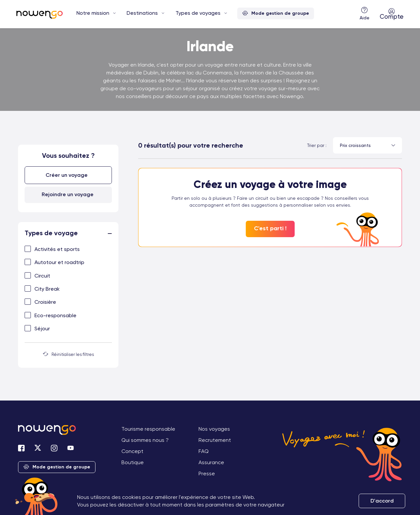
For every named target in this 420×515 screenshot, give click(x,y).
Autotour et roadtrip (59, 261)
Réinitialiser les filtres (68, 353)
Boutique (133, 461)
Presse (207, 472)
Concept (132, 450)
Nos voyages (214, 428)
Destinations (142, 13)
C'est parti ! (270, 228)
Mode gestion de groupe (276, 14)
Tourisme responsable (148, 428)
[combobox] (367, 145)
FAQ (204, 450)
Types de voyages (198, 13)
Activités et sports (57, 248)
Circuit (42, 274)
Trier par (316, 145)
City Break (47, 288)
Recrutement (215, 439)
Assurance (211, 461)
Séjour (42, 327)
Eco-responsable (55, 314)
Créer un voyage (68, 174)
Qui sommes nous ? (145, 439)
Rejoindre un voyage (68, 193)
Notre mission (93, 13)
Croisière (45, 301)
